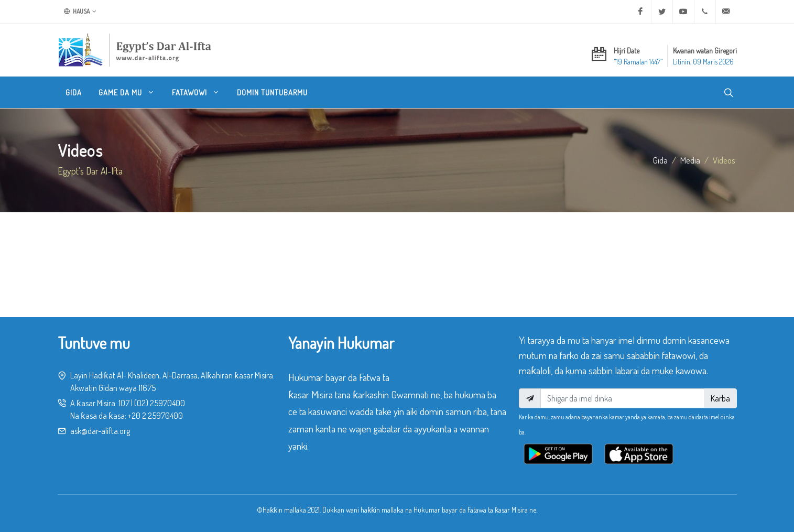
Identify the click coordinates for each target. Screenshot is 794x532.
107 (124, 403)
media (690, 160)
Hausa (80, 12)
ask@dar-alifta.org (100, 431)
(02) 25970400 (160, 403)
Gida (660, 160)
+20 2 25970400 (155, 416)
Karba (720, 398)
